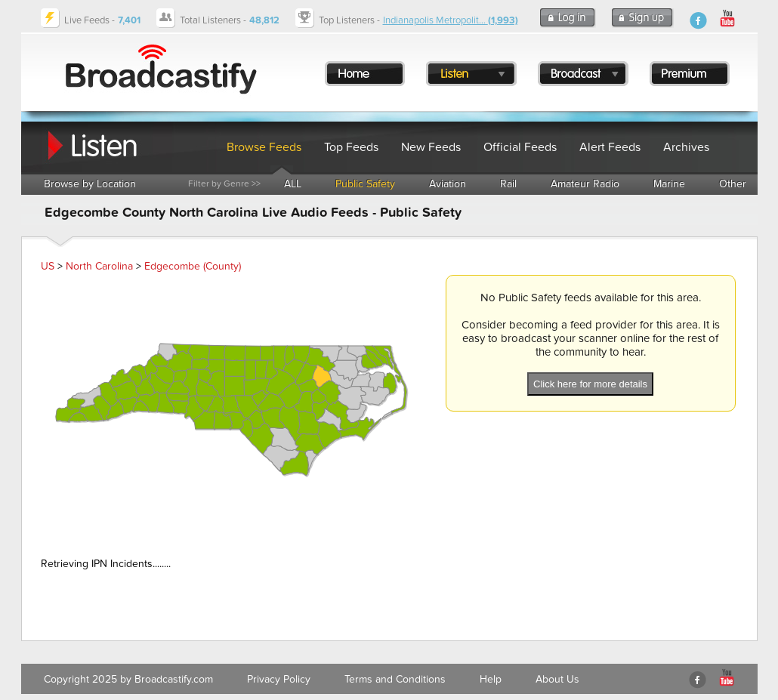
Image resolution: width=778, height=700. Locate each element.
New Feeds (431, 147)
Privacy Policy (279, 679)
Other (733, 184)
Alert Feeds (610, 147)
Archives (686, 147)
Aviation (448, 184)
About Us (557, 679)
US (48, 266)
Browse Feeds (264, 147)
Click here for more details (590, 384)
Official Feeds (520, 147)
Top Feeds (351, 147)
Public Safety (365, 184)
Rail (508, 184)
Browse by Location (90, 184)
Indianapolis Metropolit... (451, 20)
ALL (293, 184)
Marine (669, 184)
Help (491, 679)
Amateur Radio (585, 184)
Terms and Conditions (395, 679)
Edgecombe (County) (193, 266)
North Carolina (99, 266)
